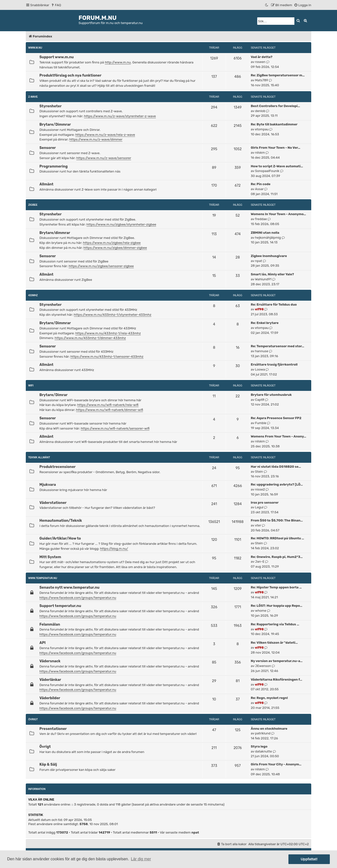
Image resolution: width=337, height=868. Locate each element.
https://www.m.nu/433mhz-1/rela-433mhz (108, 333)
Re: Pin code (261, 184)
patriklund (263, 733)
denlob (260, 111)
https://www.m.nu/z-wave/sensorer (104, 158)
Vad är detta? (262, 57)
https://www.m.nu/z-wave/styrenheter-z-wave (120, 116)
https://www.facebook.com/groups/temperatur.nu (78, 598)
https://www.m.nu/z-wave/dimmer (96, 139)
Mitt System (50, 557)
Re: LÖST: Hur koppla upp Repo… (277, 606)
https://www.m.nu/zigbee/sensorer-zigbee (101, 266)
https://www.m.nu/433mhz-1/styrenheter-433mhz (113, 315)
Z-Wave (33, 97)
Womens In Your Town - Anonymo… (278, 214)
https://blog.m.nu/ (114, 549)
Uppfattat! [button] (309, 859)
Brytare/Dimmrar (55, 124)
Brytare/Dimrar (54, 395)
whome (261, 611)
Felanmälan (50, 624)
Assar (259, 189)
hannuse (262, 351)
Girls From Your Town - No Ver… (276, 148)
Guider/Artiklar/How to (60, 538)
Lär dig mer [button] (141, 859)
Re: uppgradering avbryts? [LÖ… (277, 484)
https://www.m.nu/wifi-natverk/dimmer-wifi (110, 410)
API (42, 643)
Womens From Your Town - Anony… (279, 436)
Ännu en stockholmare (269, 729)
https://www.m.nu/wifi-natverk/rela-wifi (108, 405)
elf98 (259, 309)
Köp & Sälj (48, 764)
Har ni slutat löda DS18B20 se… (276, 467)
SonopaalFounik (267, 171)
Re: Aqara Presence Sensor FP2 (276, 418)
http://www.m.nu (118, 62)
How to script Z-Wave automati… (277, 166)
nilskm (260, 153)
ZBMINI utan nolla (265, 233)
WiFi (31, 386)
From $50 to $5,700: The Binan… (277, 520)
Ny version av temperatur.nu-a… (277, 661)
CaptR (260, 400)
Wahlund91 (263, 279)
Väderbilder (50, 698)
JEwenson (263, 666)
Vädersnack (50, 661)
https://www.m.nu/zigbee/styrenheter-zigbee (121, 224)
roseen (260, 62)
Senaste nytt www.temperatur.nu (69, 587)
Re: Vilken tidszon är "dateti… (274, 643)
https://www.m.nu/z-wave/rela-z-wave (105, 135)
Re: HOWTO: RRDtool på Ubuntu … (277, 538)
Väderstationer (53, 503)
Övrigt (33, 719)
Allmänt (46, 184)
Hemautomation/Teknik (61, 521)
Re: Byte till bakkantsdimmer (274, 124)
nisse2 (260, 489)
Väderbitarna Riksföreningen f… (277, 680)
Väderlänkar (50, 680)
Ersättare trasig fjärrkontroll (274, 364)
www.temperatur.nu (43, 578)
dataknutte (263, 751)
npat (258, 261)
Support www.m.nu (56, 57)
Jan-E (260, 562)
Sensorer (48, 148)
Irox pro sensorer (265, 503)
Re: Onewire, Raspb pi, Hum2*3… (277, 557)
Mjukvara (48, 485)
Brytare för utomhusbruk (271, 395)
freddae (261, 219)
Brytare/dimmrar (55, 233)
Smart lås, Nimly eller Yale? (272, 274)
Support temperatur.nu (60, 606)
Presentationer (53, 729)
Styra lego (259, 746)
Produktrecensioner (57, 467)
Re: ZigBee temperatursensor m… (278, 75)
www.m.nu (35, 48)
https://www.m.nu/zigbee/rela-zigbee (112, 243)
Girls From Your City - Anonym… (276, 764)
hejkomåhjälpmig (268, 238)
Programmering (54, 166)
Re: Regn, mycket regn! (269, 698)
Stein (259, 472)
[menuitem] (56, 5)
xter (258, 525)
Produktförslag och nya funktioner (70, 75)
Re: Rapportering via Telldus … (275, 624)
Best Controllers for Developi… (275, 106)
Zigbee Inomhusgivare (269, 256)
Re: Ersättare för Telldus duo (274, 304)
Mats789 (262, 80)
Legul (259, 507)
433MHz (33, 295)
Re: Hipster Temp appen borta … (276, 587)
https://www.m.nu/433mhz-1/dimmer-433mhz (90, 338)
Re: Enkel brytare (265, 323)
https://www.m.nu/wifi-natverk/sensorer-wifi (115, 428)
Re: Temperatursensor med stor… (278, 346)
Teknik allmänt (39, 457)
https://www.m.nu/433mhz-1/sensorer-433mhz (107, 357)
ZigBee (33, 205)
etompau (262, 129)
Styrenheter (51, 106)
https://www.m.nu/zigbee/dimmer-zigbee (115, 248)
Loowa (260, 369)
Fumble (261, 423)
